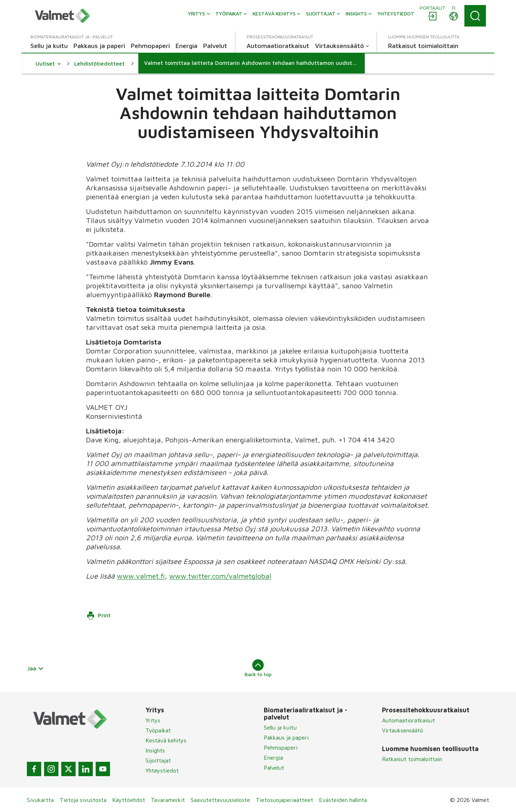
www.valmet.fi (141, 576)
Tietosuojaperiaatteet (285, 800)
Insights (155, 750)
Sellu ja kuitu (280, 727)
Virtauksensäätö (403, 730)
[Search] (475, 16)
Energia (273, 758)
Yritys (153, 720)
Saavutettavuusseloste (220, 800)
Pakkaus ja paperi (286, 737)
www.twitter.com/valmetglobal (220, 576)
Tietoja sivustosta (83, 800)
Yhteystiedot (162, 770)
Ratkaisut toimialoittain (412, 759)
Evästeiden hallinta (343, 800)
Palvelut (274, 768)
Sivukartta (40, 800)
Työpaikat (158, 730)
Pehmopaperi (281, 747)
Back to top (258, 668)
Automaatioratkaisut (408, 720)
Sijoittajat (158, 760)
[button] (48, 63)
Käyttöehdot (129, 800)
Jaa (35, 668)
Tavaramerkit (168, 800)
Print (99, 616)
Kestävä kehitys (166, 740)
